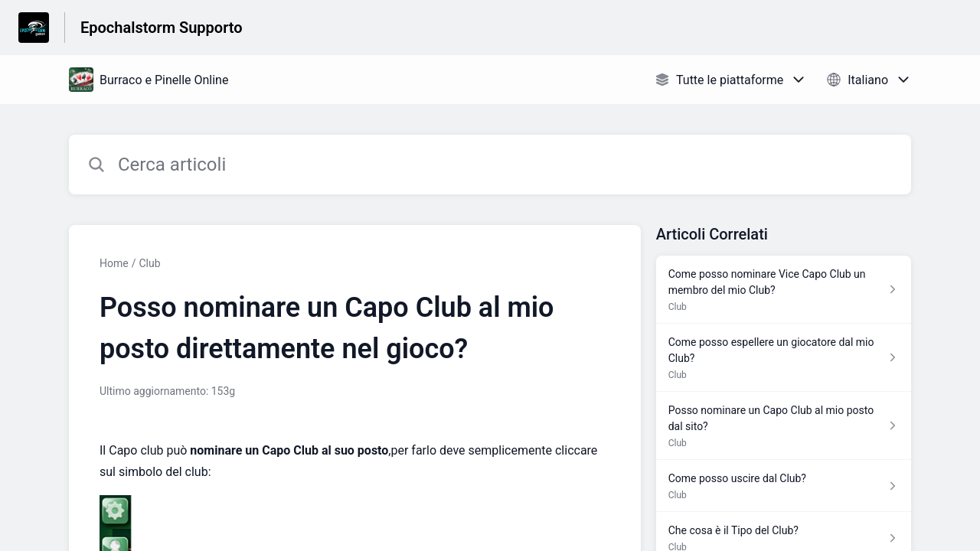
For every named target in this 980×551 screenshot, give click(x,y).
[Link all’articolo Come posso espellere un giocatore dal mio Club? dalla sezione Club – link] (784, 358)
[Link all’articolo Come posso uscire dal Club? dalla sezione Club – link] (784, 486)
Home (114, 263)
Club (149, 263)
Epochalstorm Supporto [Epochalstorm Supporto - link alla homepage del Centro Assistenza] (162, 28)
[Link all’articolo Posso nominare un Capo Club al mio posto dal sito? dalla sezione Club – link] (784, 426)
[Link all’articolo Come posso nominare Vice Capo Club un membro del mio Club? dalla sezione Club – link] (784, 290)
